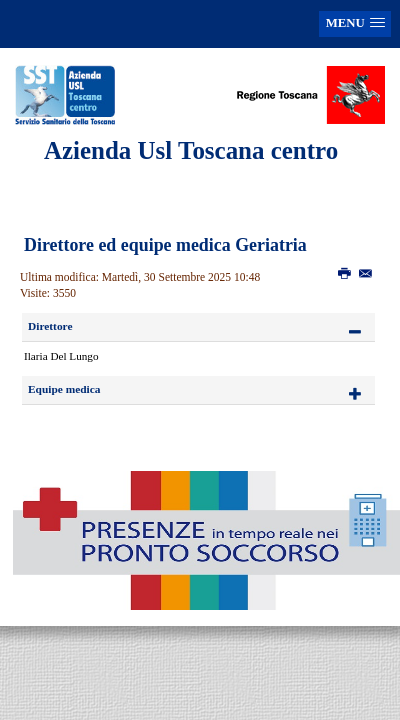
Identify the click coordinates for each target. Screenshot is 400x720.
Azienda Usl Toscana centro (191, 150)
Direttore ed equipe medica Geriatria (165, 245)
